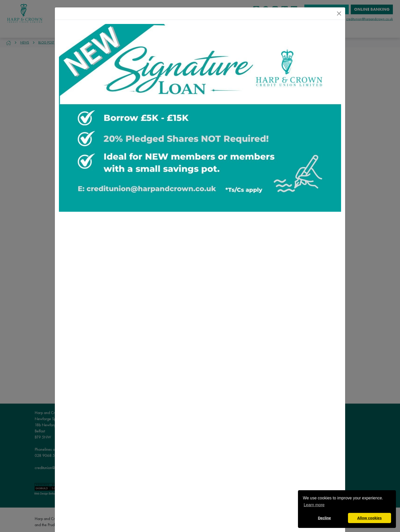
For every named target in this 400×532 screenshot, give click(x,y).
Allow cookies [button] (369, 518)
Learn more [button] (314, 505)
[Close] (339, 14)
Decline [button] (324, 518)
